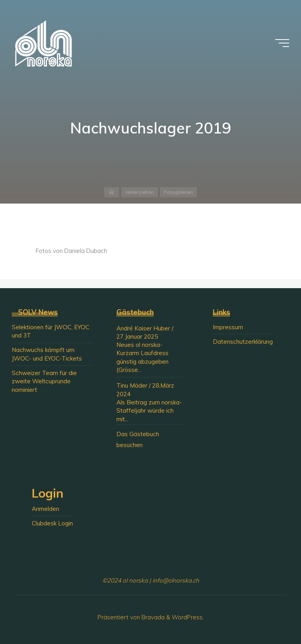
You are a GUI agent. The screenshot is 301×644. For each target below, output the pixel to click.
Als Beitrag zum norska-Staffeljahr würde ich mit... (149, 411)
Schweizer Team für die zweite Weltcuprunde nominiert (44, 381)
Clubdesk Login (52, 523)
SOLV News (38, 312)
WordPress (187, 617)
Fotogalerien (178, 192)
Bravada (152, 617)
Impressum (228, 327)
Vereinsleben (140, 192)
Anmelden (45, 509)
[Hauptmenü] (282, 43)
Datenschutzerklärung (243, 342)
